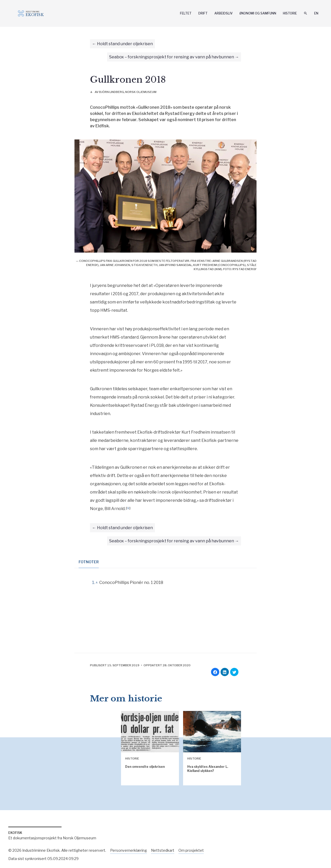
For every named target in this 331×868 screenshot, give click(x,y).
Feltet (186, 13)
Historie (290, 13)
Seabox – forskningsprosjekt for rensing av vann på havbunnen (172, 57)
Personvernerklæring (129, 850)
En (316, 13)
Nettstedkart (163, 850)
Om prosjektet (191, 850)
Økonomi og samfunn (258, 13)
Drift (203, 13)
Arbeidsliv (224, 13)
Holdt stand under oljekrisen (125, 44)
